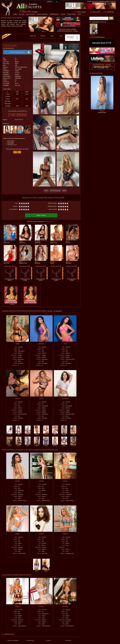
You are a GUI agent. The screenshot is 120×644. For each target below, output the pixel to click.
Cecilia (9, 434)
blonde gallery (11, 141)
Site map (68, 640)
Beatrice (37, 445)
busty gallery (11, 143)
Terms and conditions (13, 640)
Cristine (46, 445)
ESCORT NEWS (71, 14)
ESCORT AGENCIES (42, 14)
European (17, 73)
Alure (28, 434)
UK (57, 2)
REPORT (43, 37)
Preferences (103, 22)
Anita (46, 434)
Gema (9, 445)
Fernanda (73, 445)
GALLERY (22, 14)
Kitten (28, 445)
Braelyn (64, 434)
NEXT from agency (55, 191)
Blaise (64, 445)
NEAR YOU (33, 37)
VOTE (61, 37)
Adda (55, 434)
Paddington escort (12, 145)
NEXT (52, 37)
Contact (49, 640)
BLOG (79, 14)
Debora (55, 445)
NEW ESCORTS (31, 14)
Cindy (19, 434)
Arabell (73, 434)
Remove (93, 35)
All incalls (50, 311)
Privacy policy (31, 640)
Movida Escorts (19, 120)
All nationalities (58, 311)
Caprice (37, 434)
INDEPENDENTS (54, 14)
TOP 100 (63, 14)
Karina (19, 445)
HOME (15, 14)
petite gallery (11, 142)
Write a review (41, 215)
